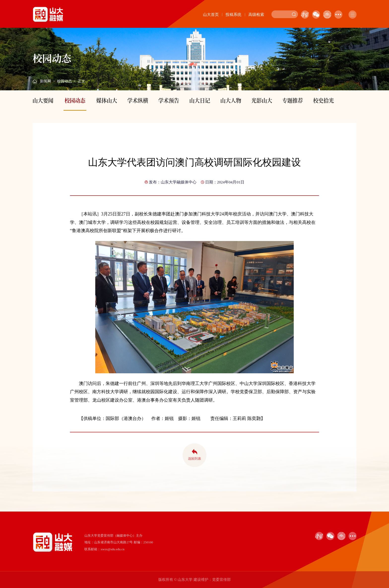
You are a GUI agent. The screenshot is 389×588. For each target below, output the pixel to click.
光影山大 (262, 100)
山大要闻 (43, 100)
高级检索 (256, 15)
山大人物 (231, 100)
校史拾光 (324, 100)
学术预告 (169, 100)
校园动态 (65, 81)
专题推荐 (292, 100)
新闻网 (46, 81)
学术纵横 (138, 100)
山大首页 (211, 15)
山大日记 (200, 100)
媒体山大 (107, 100)
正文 (81, 81)
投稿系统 (233, 15)
